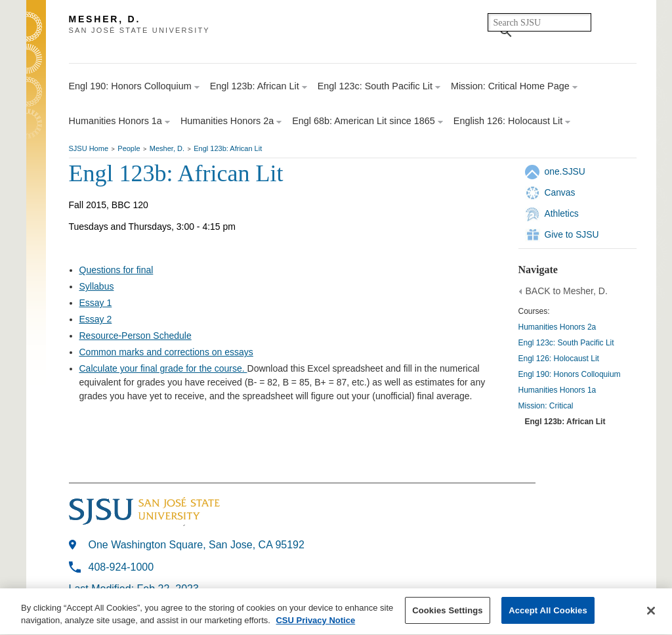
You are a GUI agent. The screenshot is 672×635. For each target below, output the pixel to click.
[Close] (651, 613)
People (129, 148)
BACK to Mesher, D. (567, 291)
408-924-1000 (121, 567)
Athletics (562, 213)
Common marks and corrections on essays (166, 352)
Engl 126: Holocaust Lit (559, 359)
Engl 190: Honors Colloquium (570, 374)
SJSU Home (89, 148)
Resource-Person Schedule (136, 336)
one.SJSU (565, 171)
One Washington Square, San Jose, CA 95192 (197, 545)
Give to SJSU (572, 234)
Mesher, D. (167, 148)
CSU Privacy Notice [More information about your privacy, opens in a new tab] (315, 623)
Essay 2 (96, 319)
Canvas (560, 192)
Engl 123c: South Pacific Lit (566, 343)
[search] (539, 22)
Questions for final (116, 270)
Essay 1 (96, 303)
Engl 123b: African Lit (228, 148)
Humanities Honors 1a (557, 390)
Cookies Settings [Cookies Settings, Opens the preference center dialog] (448, 612)
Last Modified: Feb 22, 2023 (134, 589)
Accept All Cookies (548, 612)
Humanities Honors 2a (557, 327)
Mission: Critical (546, 406)
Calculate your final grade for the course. (163, 368)
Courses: (534, 311)
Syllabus (97, 286)
